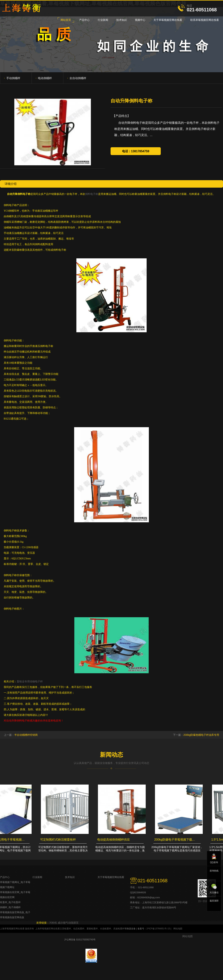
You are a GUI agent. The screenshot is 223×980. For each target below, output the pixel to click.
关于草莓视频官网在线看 (111, 877)
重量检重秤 (92, 929)
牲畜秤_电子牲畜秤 (10, 902)
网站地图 (178, 929)
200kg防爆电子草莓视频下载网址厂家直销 (177, 840)
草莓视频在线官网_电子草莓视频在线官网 (15, 895)
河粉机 (53, 923)
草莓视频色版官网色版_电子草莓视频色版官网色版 (15, 915)
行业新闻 (37, 877)
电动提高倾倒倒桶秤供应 (115, 840)
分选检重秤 (106, 929)
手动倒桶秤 (12, 78)
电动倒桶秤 (44, 78)
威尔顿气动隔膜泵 (68, 923)
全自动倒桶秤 (77, 78)
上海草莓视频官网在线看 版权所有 (17, 929)
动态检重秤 (79, 929)
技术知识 (70, 877)
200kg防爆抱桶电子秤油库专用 (201, 735)
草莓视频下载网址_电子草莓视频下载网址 (15, 885)
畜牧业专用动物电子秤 (30, 682)
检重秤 (68, 929)
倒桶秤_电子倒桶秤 (10, 907)
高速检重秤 (119, 929)
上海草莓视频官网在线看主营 (50, 929)
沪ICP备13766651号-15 (158, 929)
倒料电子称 (92, 194)
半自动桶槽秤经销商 (26, 735)
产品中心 (5, 877)
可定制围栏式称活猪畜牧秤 (59, 840)
